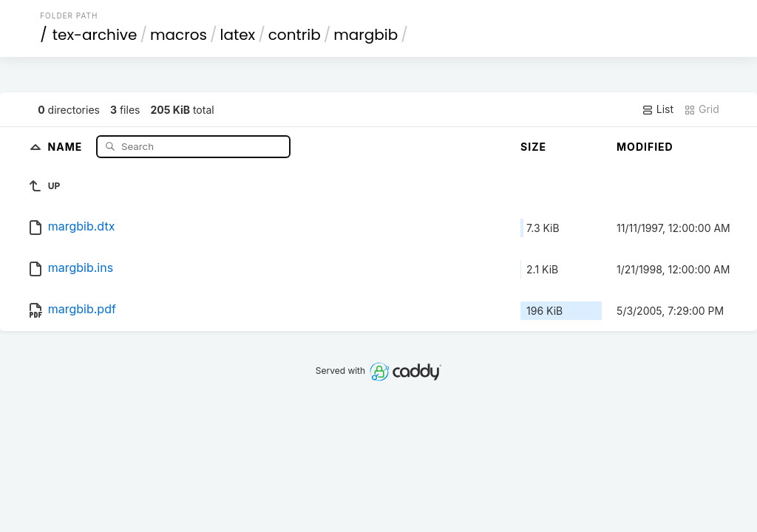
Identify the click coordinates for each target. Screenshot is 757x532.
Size (533, 147)
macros (179, 35)
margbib (366, 35)
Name (67, 146)
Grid (702, 109)
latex (238, 35)
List (658, 109)
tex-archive (95, 35)
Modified (645, 147)
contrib (295, 35)
